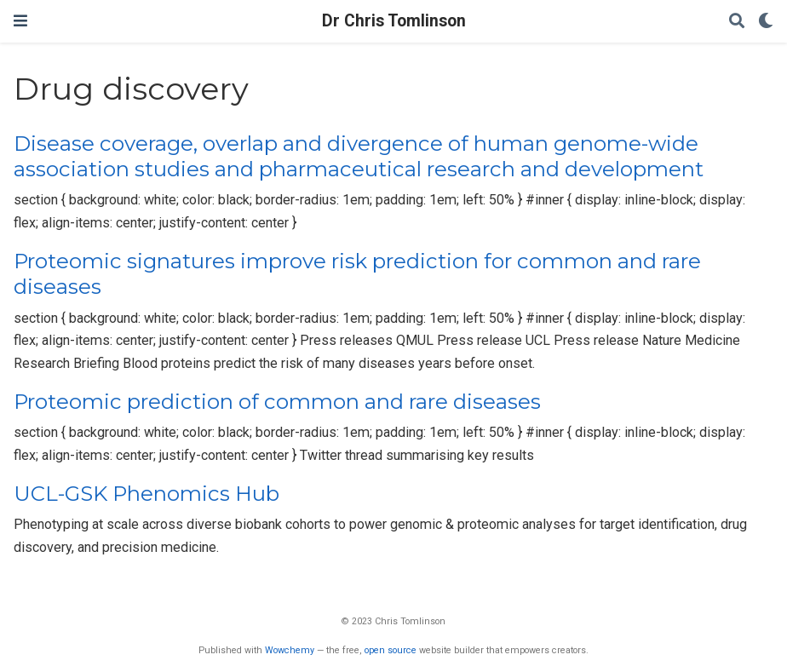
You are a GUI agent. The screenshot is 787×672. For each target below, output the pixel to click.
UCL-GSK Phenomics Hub (146, 494)
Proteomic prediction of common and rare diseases (277, 402)
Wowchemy (290, 650)
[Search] (737, 22)
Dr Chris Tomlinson (394, 21)
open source (391, 650)
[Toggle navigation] (20, 21)
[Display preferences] (766, 22)
